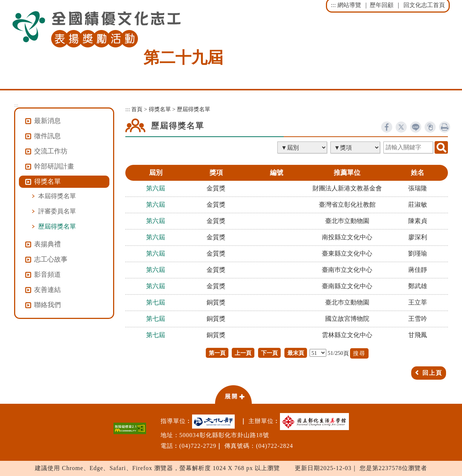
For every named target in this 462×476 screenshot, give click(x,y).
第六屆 (156, 188)
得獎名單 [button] (47, 182)
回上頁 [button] (432, 373)
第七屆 (156, 302)
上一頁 (243, 353)
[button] (233, 394)
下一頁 (269, 353)
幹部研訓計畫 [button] (54, 166)
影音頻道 (47, 274)
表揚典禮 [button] (47, 244)
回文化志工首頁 (424, 5)
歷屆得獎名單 (57, 226)
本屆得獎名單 (57, 196)
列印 (445, 127)
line (416, 127)
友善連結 (47, 290)
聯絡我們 (47, 305)
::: (333, 5)
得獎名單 (160, 109)
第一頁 (217, 353)
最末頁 (296, 353)
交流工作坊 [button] (51, 151)
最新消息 (47, 121)
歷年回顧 (382, 5)
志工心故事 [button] (51, 259)
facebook (387, 127)
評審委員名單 (57, 211)
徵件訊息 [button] (47, 136)
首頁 (137, 109)
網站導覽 (349, 5)
